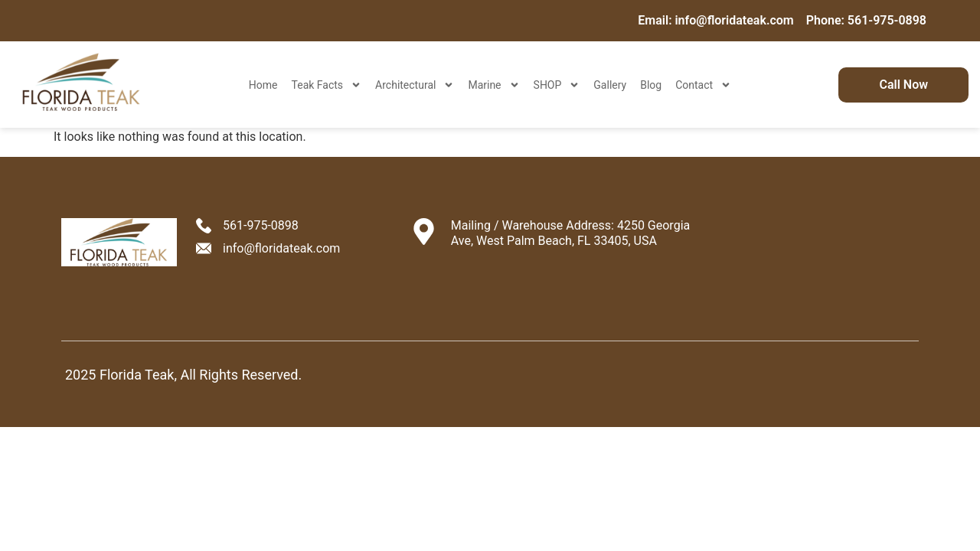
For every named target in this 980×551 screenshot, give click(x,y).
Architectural (415, 85)
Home (263, 85)
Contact (703, 85)
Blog (651, 85)
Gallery (610, 85)
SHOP (557, 85)
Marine (493, 85)
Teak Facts (327, 85)
